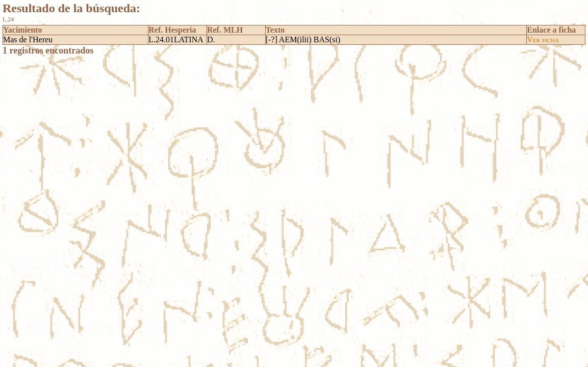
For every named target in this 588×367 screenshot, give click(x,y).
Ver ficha (543, 40)
